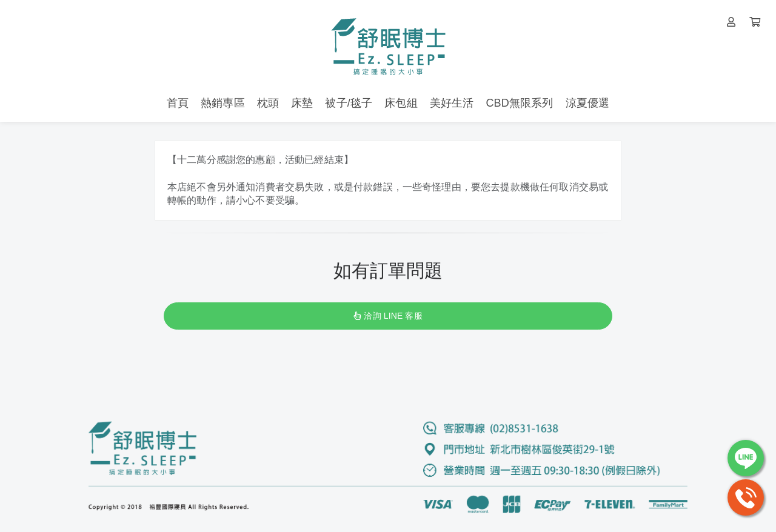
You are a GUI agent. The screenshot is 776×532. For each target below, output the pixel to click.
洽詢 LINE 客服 (388, 316)
